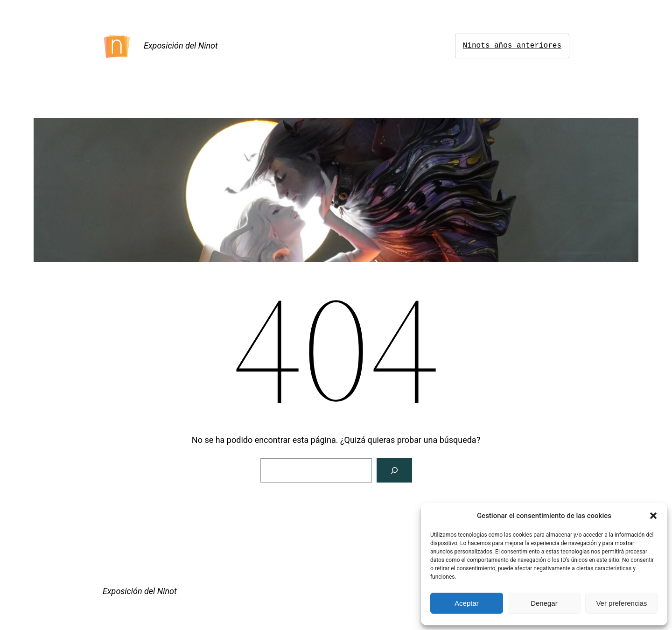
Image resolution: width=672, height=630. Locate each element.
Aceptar (467, 603)
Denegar (544, 603)
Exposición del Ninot (181, 45)
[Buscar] (394, 470)
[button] (653, 516)
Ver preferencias (621, 603)
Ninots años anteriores (512, 46)
